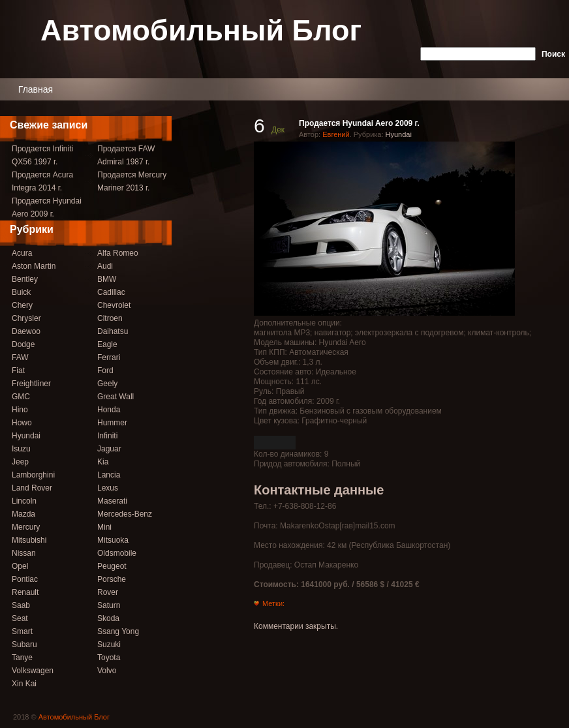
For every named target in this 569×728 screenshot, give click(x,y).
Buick (21, 292)
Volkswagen (33, 671)
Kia (103, 462)
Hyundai (26, 436)
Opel (20, 566)
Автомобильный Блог (201, 31)
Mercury (26, 527)
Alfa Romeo (118, 253)
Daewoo (26, 331)
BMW (107, 279)
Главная (36, 89)
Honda (109, 410)
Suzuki (109, 645)
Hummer (112, 423)
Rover (108, 592)
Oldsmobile (117, 553)
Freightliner (31, 384)
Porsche (112, 579)
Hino (20, 410)
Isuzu (21, 449)
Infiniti (107, 436)
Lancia (109, 475)
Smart (22, 631)
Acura (22, 253)
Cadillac (111, 292)
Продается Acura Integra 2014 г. (42, 181)
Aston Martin (34, 266)
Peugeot (112, 566)
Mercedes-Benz (125, 514)
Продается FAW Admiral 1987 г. (126, 155)
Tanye (22, 658)
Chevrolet (114, 305)
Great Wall (115, 397)
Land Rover (32, 488)
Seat (20, 618)
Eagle (107, 344)
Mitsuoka (113, 540)
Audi (105, 266)
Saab (21, 605)
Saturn (109, 605)
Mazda (23, 514)
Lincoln (24, 501)
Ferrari (109, 357)
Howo (22, 423)
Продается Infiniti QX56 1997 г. (42, 155)
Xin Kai (24, 684)
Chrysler (26, 318)
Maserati (112, 501)
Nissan (24, 553)
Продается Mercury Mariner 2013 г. (132, 181)
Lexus (108, 488)
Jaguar (109, 449)
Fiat (18, 371)
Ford (105, 371)
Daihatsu (113, 331)
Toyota (109, 658)
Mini (104, 527)
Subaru (24, 645)
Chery (22, 305)
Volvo (107, 671)
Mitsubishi (29, 540)
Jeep (20, 462)
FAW (20, 357)
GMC (21, 397)
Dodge (23, 344)
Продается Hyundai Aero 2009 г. (47, 207)
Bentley (25, 279)
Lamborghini (33, 475)
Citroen (110, 318)
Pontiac (25, 579)
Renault (25, 592)
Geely (107, 384)
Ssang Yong (118, 631)
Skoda (108, 618)
